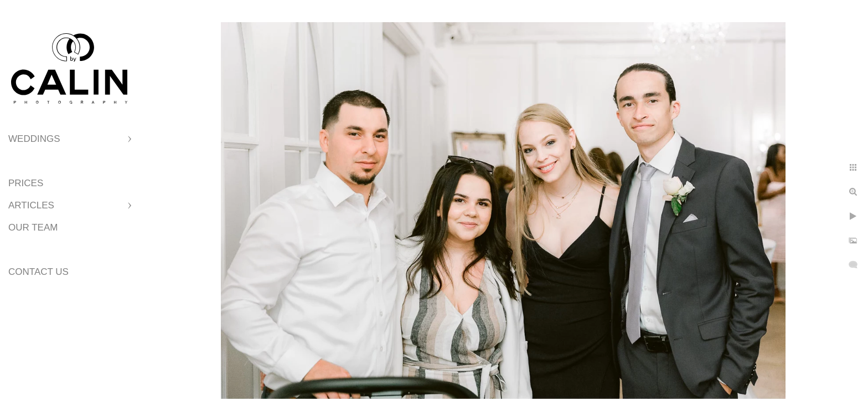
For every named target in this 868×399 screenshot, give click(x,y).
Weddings (34, 139)
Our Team (33, 227)
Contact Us (38, 272)
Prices (26, 183)
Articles (31, 205)
